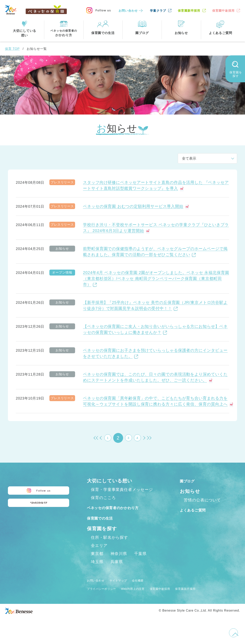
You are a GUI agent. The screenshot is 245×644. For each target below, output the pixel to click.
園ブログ (190, 481)
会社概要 (150, 589)
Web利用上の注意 (145, 597)
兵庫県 (117, 570)
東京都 (97, 562)
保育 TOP (12, 49)
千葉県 (140, 562)
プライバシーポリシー (106, 597)
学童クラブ (158, 11)
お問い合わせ (128, 11)
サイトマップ (126, 589)
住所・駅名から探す (109, 546)
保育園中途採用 (223, 11)
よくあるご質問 (197, 510)
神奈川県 (119, 562)
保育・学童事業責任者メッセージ (122, 490)
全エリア (99, 554)
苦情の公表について (202, 500)
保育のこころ (103, 498)
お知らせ (190, 491)
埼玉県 (97, 570)
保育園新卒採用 (189, 11)
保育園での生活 (104, 527)
